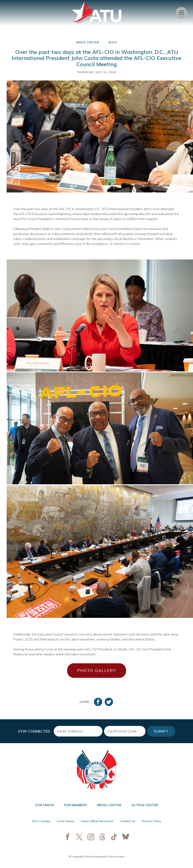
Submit (161, 731)
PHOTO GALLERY (96, 671)
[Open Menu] (181, 13)
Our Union (44, 805)
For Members (75, 805)
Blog (113, 42)
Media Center (88, 42)
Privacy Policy (152, 821)
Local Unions (66, 821)
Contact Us (128, 821)
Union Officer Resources (97, 821)
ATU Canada (41, 821)
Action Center (145, 805)
